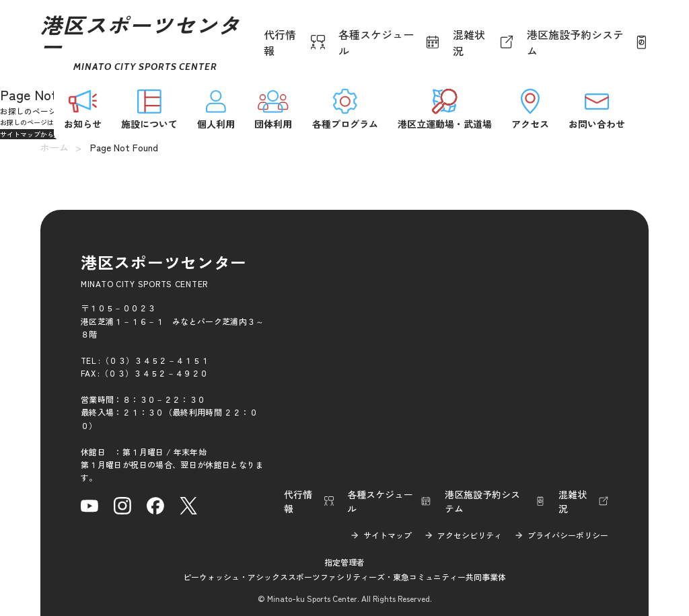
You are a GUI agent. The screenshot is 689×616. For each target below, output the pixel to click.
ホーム (55, 147)
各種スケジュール (376, 42)
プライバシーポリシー (568, 535)
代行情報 (280, 42)
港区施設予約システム (575, 42)
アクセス (530, 108)
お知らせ (83, 108)
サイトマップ (388, 535)
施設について (149, 108)
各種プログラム (345, 108)
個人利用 (216, 108)
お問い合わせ (597, 108)
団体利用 (273, 108)
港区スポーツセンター (140, 42)
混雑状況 (469, 42)
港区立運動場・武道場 (445, 108)
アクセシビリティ (470, 535)
